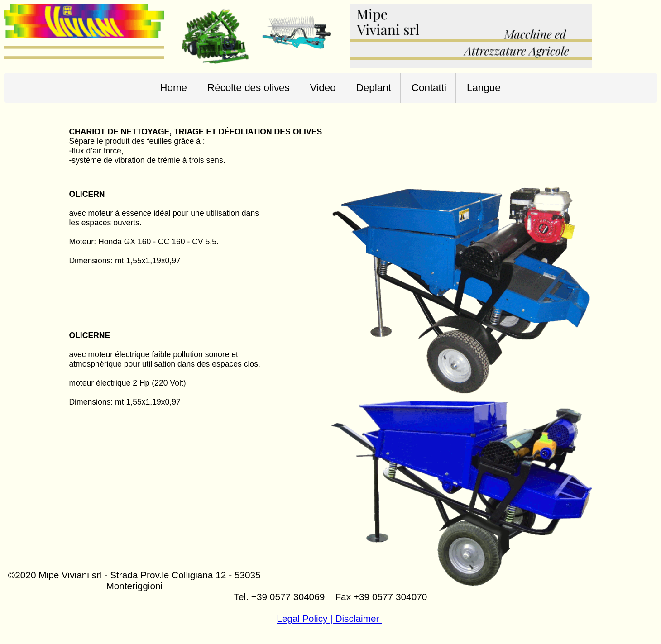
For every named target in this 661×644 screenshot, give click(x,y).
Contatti (429, 88)
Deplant (374, 88)
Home (173, 88)
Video (323, 88)
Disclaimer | (359, 618)
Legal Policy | (306, 618)
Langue (484, 88)
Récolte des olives (249, 88)
